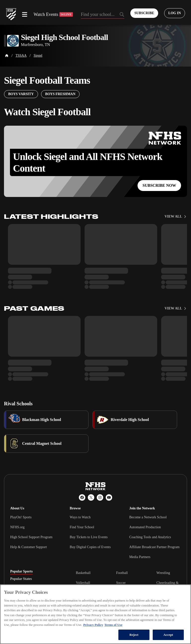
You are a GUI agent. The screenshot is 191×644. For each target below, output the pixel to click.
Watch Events (53, 14)
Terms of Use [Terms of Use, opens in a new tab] (113, 625)
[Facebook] (82, 497)
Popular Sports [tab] (21, 571)
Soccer (121, 583)
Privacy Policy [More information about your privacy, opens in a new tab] (93, 625)
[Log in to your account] (175, 13)
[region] (95, 614)
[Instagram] (100, 497)
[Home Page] (7, 56)
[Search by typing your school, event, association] (103, 15)
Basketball (83, 573)
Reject (134, 635)
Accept (168, 635)
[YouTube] (109, 497)
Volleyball (83, 583)
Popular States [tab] (21, 579)
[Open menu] (25, 14)
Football (122, 573)
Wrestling (163, 573)
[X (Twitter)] (91, 497)
